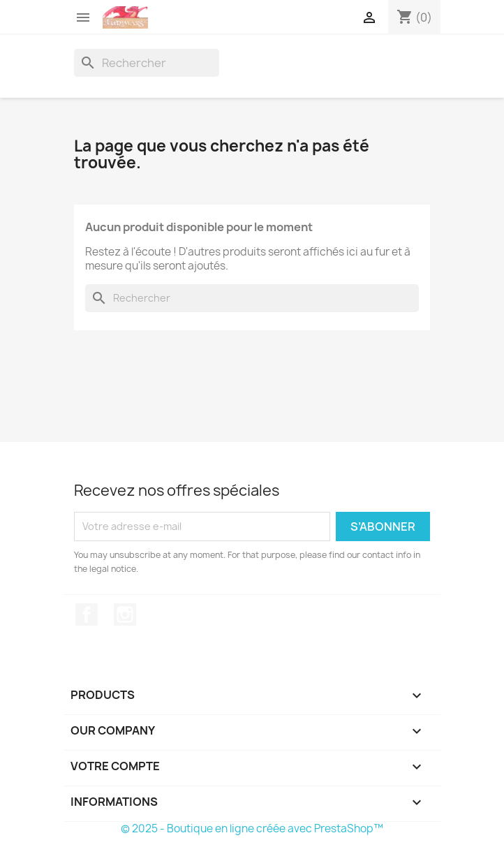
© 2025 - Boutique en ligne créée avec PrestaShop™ (252, 828)
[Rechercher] (147, 63)
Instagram (125, 614)
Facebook (87, 614)
